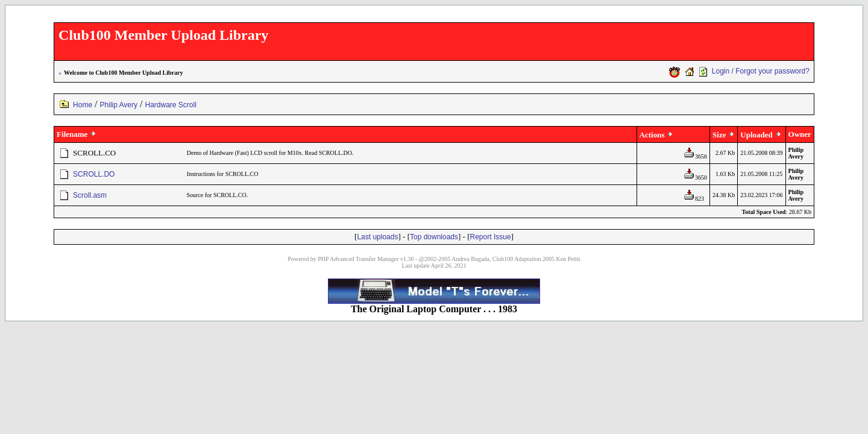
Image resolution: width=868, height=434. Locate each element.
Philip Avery (119, 105)
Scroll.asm (90, 195)
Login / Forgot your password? (761, 71)
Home (83, 105)
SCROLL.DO (94, 174)
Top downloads (434, 237)
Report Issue (491, 237)
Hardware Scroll (171, 105)
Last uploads (377, 237)
